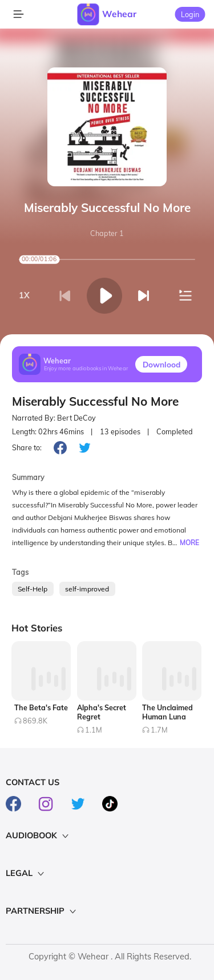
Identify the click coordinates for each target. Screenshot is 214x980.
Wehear (119, 14)
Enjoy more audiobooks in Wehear (86, 369)
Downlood (161, 364)
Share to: (27, 447)
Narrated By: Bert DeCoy (54, 418)
